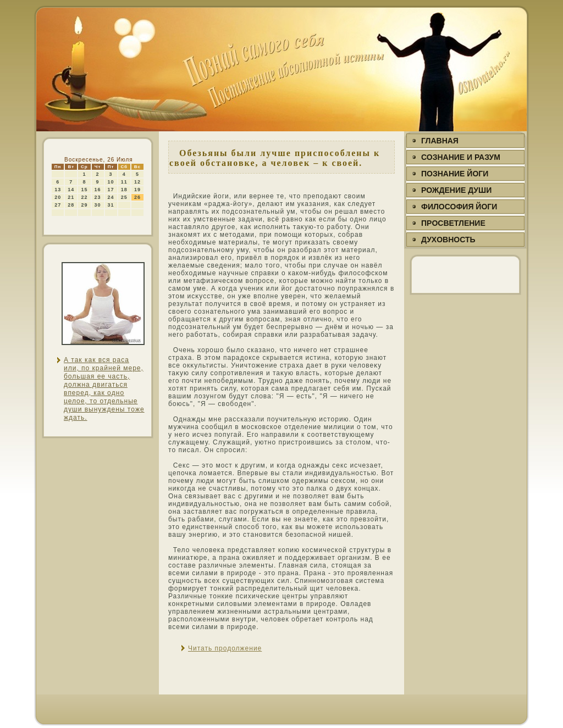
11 (124, 182)
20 (58, 197)
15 (84, 190)
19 (137, 190)
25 (124, 197)
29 (84, 205)
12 (137, 182)
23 (98, 197)
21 (71, 197)
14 (71, 190)
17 (111, 190)
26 (137, 197)
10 (111, 182)
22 (84, 197)
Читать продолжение (225, 648)
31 (111, 205)
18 (124, 190)
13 (58, 190)
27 (58, 205)
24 (111, 197)
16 (98, 190)
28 (71, 205)
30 (98, 205)
